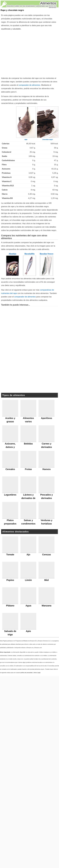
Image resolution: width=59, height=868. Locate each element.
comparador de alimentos (29, 85)
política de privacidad (26, 673)
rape (26, 139)
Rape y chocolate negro (12, 10)
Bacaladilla (30, 254)
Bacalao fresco (46, 254)
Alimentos (48, 3)
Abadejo (13, 254)
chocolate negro (48, 139)
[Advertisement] (30, 371)
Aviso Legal (37, 673)
